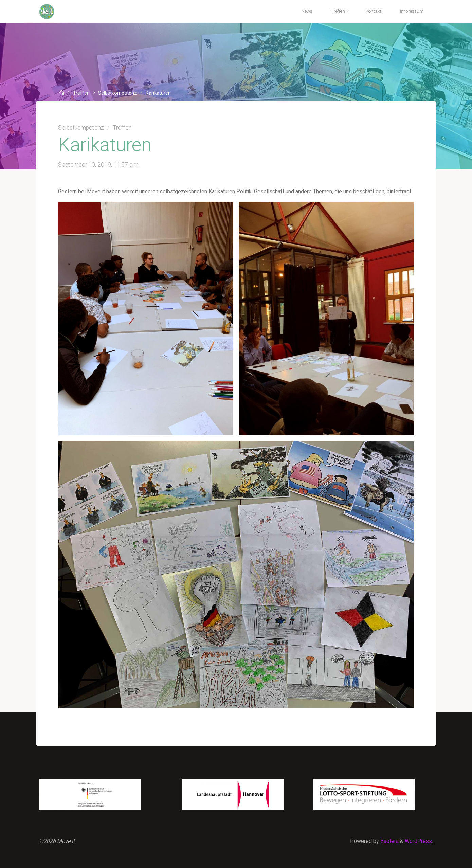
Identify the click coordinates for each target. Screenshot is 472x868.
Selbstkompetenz (117, 94)
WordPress (418, 841)
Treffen (81, 94)
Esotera (389, 841)
